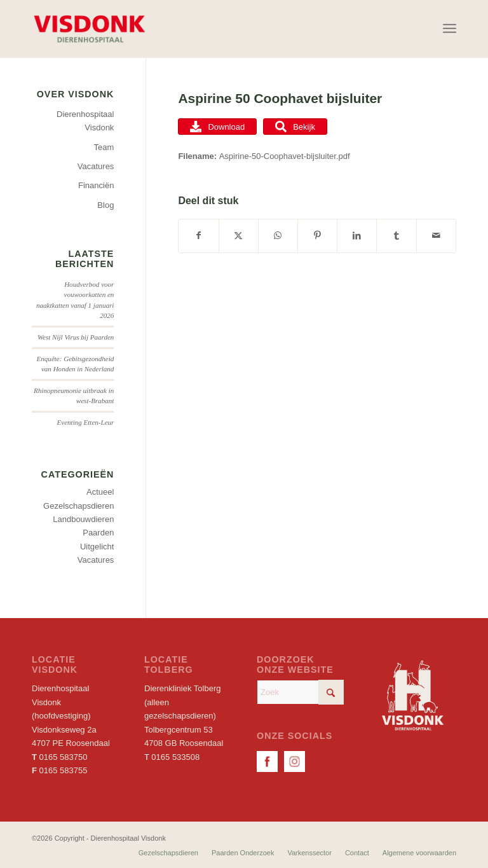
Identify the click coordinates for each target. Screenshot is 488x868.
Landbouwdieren (83, 519)
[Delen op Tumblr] (396, 236)
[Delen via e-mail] (436, 236)
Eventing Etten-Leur (85, 422)
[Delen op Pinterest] (317, 236)
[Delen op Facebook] (198, 236)
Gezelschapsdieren (78, 506)
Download (217, 127)
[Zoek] (300, 692)
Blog (105, 205)
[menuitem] (450, 29)
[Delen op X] (239, 236)
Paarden (98, 533)
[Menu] (450, 29)
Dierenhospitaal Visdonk (85, 121)
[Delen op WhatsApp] (278, 236)
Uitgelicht (97, 547)
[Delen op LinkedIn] (357, 236)
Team (104, 147)
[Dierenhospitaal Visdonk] (89, 29)
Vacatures (96, 166)
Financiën (96, 185)
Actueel (100, 492)
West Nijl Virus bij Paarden (76, 337)
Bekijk (295, 127)
